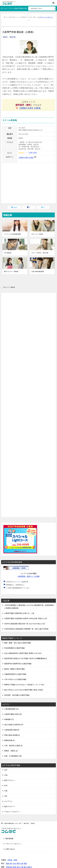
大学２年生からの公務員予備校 (15, 679)
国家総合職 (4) (9, 740)
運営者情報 (9, 839)
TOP (12, 823)
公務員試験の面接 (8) (12, 730)
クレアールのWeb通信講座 (12, 234)
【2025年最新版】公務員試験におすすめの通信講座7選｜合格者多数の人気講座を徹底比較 (29, 607)
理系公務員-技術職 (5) (12, 735)
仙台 (15, 863)
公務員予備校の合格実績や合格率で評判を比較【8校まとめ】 (26, 618)
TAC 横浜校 (8, 253)
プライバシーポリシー (46, 17)
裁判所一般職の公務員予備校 (15, 669)
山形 (22, 863)
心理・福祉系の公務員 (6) (13, 746)
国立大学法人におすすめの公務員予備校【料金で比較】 (24, 690)
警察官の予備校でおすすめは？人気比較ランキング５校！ (25, 685)
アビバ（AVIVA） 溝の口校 (40, 253)
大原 (6, 791)
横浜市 (5, 37)
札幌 (15, 860)
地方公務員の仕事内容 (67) (14, 725)
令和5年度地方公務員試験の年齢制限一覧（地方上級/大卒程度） (27, 629)
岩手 (11, 863)
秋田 (18, 863)
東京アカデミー (10, 780)
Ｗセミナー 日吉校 (37, 234)
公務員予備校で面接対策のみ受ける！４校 (19, 613)
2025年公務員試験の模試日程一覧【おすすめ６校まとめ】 (25, 624)
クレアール (8, 801)
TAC (6, 796)
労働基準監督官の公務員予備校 (15, 674)
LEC (6, 770)
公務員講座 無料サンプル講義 (28, 576)
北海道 (10, 860)
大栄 (6, 775)
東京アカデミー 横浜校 (11, 272)
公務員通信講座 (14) (11, 709)
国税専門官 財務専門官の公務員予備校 (18, 664)
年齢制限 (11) (9, 719)
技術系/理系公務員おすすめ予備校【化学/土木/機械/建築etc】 (26, 658)
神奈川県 (13, 37)
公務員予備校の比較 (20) (13, 714)
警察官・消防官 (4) (11, 751)
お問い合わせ (10, 849)
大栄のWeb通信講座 (38, 272)
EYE (6, 786)
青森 (7, 863)
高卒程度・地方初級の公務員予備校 (17, 695)
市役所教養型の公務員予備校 (15, 648)
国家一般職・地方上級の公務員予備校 (18, 643)
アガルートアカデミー (12, 812)
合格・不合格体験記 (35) (13, 756)
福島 (25, 863)
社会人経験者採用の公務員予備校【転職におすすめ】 (23, 653)
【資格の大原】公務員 (30, 108)
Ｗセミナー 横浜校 (9, 287)
